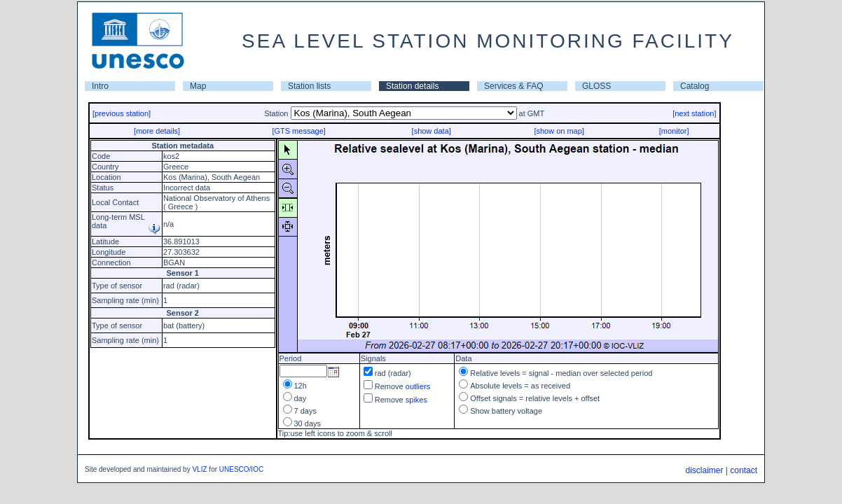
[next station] (694, 113)
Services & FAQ (514, 86)
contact (744, 470)
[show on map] (559, 131)
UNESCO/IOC (241, 469)
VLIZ (199, 469)
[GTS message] (298, 131)
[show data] (432, 131)
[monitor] (674, 131)
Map (198, 86)
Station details (412, 86)
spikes (416, 400)
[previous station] (122, 113)
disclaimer (704, 470)
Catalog (695, 86)
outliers (418, 386)
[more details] (157, 131)
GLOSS (596, 86)
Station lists (309, 86)
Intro (100, 86)
